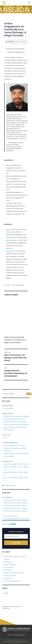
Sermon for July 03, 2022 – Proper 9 (16, 500)
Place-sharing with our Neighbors (15, 422)
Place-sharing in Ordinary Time (14, 419)
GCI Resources (9, 567)
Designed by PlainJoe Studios (16, 640)
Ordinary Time (9, 409)
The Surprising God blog (12, 581)
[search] (14, 394)
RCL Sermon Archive (11, 516)
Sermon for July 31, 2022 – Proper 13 (16, 511)
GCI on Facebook (10, 565)
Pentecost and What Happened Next (17, 416)
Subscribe (16, 543)
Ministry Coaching (10, 576)
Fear (5, 438)
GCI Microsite (10, 251)
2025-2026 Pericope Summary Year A (16, 519)
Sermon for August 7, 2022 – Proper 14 (17, 464)
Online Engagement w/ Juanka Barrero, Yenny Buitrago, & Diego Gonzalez (15, 448)
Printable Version (9, 486)
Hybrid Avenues (11, 240)
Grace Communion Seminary (14, 573)
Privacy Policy (8, 578)
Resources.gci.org (19, 635)
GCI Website (8, 570)
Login (6, 593)
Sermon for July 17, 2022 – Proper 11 (16, 506)
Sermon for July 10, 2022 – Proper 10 (16, 503)
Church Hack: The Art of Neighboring (16, 424)
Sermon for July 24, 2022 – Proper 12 (16, 508)
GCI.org (10, 635)
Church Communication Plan (16, 229)
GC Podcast (8, 562)
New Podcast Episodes (18, 285)
